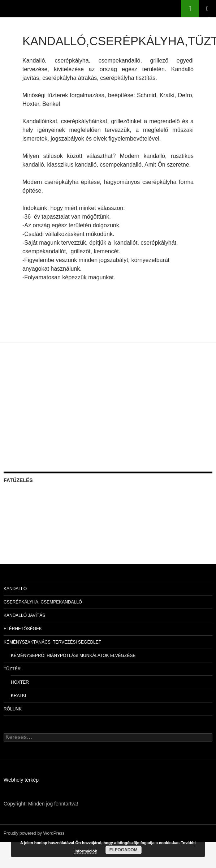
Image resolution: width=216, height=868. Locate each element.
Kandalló (15, 589)
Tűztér (12, 669)
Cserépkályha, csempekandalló (43, 602)
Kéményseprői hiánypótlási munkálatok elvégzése (73, 656)
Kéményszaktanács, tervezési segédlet (52, 642)
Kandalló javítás (24, 615)
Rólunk (13, 709)
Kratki (18, 696)
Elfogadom (124, 850)
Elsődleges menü (207, 9)
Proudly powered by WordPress (34, 833)
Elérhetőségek (23, 629)
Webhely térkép (21, 780)
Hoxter (20, 682)
